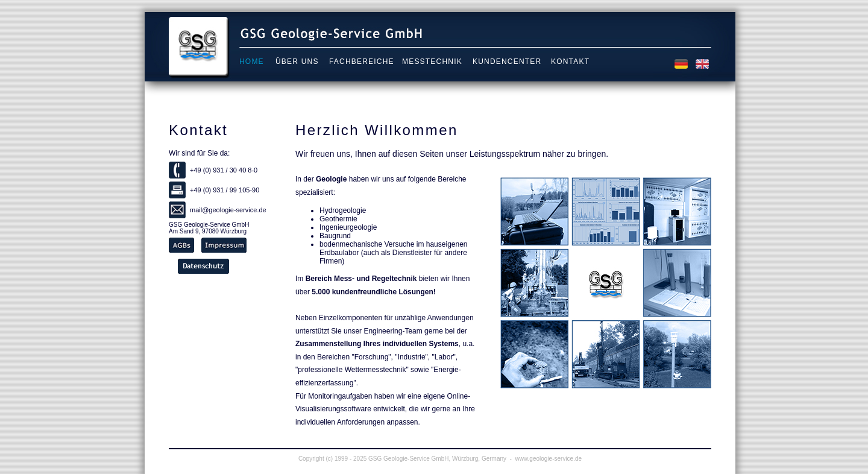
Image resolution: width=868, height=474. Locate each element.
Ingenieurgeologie (348, 227)
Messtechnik (432, 62)
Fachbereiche (362, 62)
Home (252, 62)
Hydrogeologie (343, 210)
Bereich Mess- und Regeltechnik (361, 279)
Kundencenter (507, 62)
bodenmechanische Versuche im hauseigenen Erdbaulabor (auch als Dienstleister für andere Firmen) (394, 253)
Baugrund (335, 236)
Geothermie (338, 219)
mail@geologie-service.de (228, 210)
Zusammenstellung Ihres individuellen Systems (377, 344)
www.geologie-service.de (548, 459)
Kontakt (570, 62)
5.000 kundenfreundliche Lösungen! (373, 292)
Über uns (297, 62)
